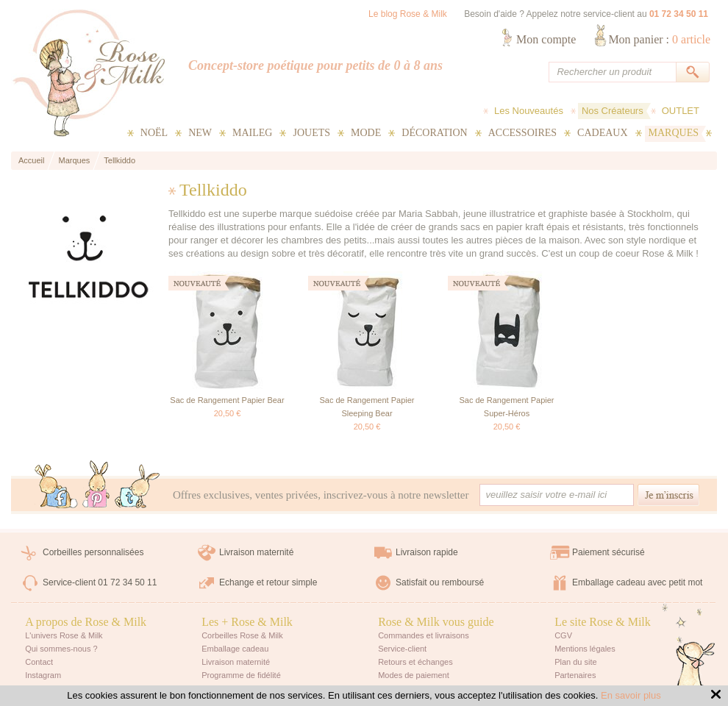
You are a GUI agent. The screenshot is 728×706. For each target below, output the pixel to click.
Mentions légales (585, 649)
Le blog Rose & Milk (408, 14)
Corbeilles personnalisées (93, 552)
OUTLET (681, 111)
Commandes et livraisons (424, 635)
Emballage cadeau (235, 649)
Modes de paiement (414, 675)
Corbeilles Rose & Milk (242, 635)
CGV (563, 635)
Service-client (402, 649)
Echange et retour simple (268, 582)
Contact (39, 662)
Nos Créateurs (613, 111)
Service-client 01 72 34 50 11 (100, 582)
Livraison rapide (427, 552)
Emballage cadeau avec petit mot (637, 582)
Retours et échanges (415, 662)
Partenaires (575, 675)
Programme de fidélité (241, 675)
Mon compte (546, 39)
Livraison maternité (256, 552)
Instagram (43, 675)
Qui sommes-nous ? (61, 649)
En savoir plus (631, 695)
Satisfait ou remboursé (440, 582)
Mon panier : (659, 39)
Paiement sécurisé (609, 552)
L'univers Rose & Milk (64, 635)
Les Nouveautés (529, 111)
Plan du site (575, 662)
